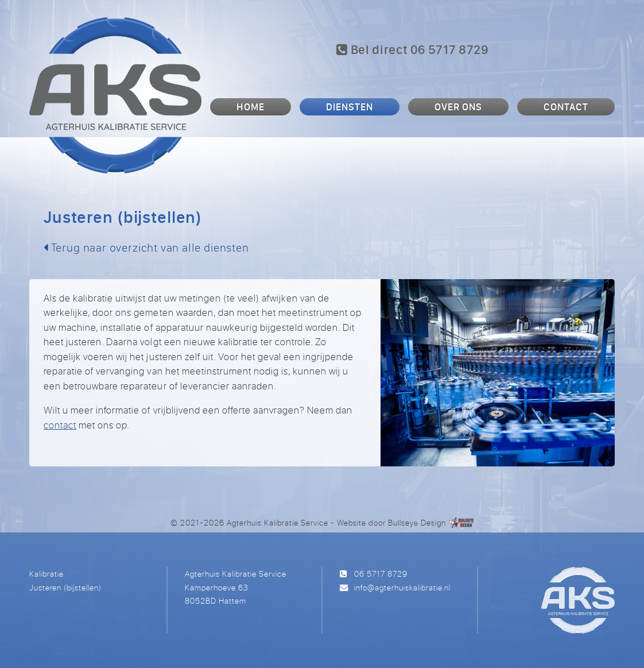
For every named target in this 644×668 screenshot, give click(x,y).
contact (60, 425)
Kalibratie (46, 574)
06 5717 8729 (381, 574)
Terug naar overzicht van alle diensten (146, 247)
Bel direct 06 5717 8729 (412, 49)
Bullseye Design (417, 522)
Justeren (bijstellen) (65, 587)
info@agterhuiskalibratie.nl (402, 587)
